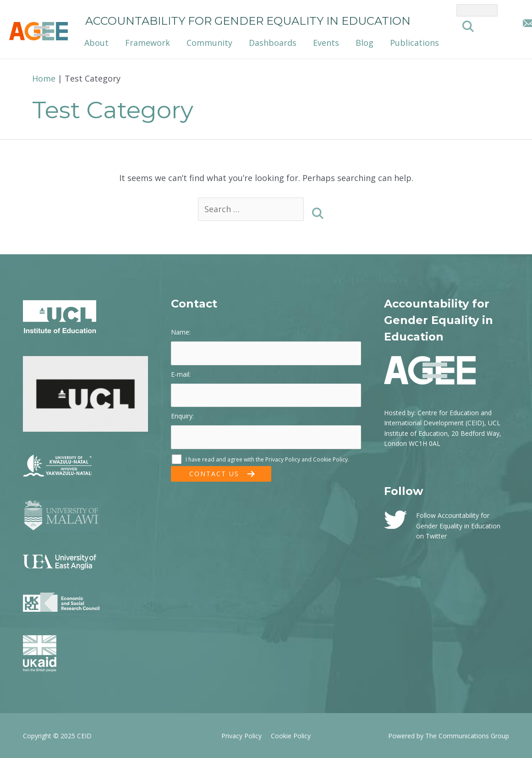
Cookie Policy (330, 459)
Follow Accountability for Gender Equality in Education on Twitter (458, 526)
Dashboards (273, 43)
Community (209, 43)
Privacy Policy (283, 459)
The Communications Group (467, 736)
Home (44, 78)
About (96, 43)
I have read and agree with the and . (260, 459)
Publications (414, 43)
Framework (148, 43)
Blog (365, 43)
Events (326, 43)
